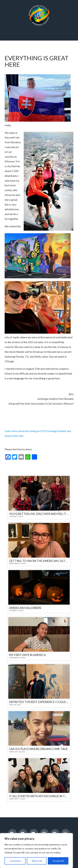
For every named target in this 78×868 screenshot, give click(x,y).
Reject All (37, 861)
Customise (15, 861)
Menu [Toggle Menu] (13, 29)
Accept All (58, 861)
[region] (36, 851)
